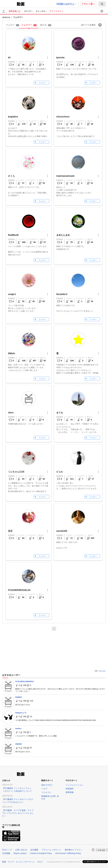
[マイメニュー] (102, 11)
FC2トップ (7, 850)
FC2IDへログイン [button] (66, 4)
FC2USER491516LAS (19, 590)
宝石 (11, 531)
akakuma (6, 17)
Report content (20, 853)
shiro (11, 413)
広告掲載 (6, 853)
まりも (60, 413)
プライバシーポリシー (51, 850)
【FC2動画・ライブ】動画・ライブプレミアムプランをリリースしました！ (18, 813)
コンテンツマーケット (25, 862)
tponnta (60, 58)
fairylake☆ (62, 294)
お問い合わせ (21, 850)
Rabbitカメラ (21, 713)
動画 (4, 862)
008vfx (12, 353)
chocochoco (63, 117)
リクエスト (46, 792)
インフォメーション (75, 785)
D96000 (19, 744)
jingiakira (13, 117)
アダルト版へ (88, 4)
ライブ (11, 862)
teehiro (18, 728)
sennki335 (62, 531)
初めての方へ (47, 785)
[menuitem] (102, 4)
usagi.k (14, 294)
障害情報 (70, 792)
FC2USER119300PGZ (25, 681)
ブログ (40, 862)
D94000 (19, 697)
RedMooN (13, 235)
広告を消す (102, 671)
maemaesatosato (65, 176)
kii (9, 58)
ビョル (60, 472)
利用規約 (70, 789)
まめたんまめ (63, 235)
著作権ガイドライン (74, 850)
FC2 (9, 4)
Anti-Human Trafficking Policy (68, 853)
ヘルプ (44, 789)
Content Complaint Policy (41, 853)
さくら (11, 176)
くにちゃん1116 (16, 472)
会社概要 (34, 850)
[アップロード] (4, 11)
